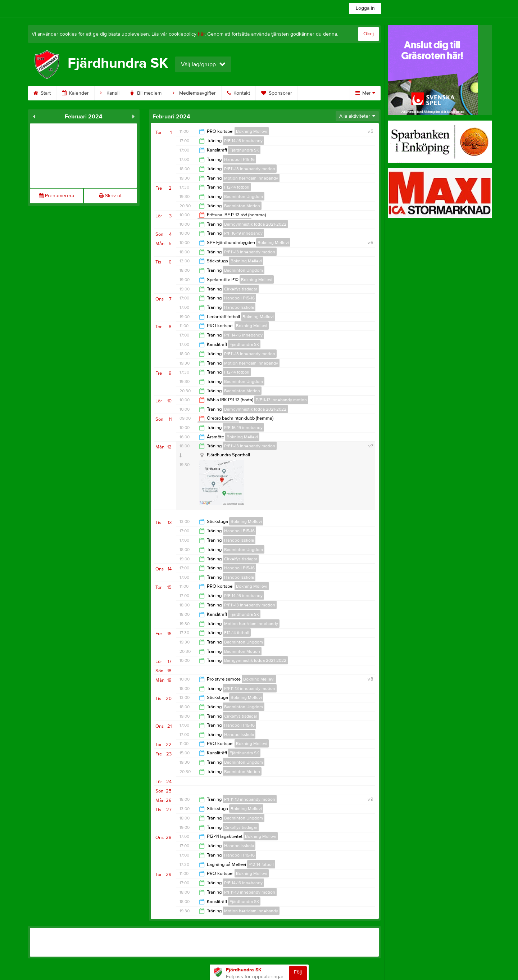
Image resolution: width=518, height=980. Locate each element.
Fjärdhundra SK (244, 150)
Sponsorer (277, 93)
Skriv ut (110, 196)
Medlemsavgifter (194, 93)
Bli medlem (146, 93)
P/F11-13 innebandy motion (250, 169)
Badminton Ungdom (244, 197)
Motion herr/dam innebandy (251, 178)
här (201, 34)
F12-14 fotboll (237, 187)
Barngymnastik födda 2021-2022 (255, 224)
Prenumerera (56, 196)
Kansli (110, 93)
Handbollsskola (239, 307)
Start (42, 93)
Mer (365, 93)
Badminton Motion (242, 206)
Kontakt (238, 93)
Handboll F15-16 (239, 159)
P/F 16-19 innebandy (243, 233)
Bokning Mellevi (252, 131)
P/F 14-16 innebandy (243, 141)
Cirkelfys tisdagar (241, 289)
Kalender (75, 93)
